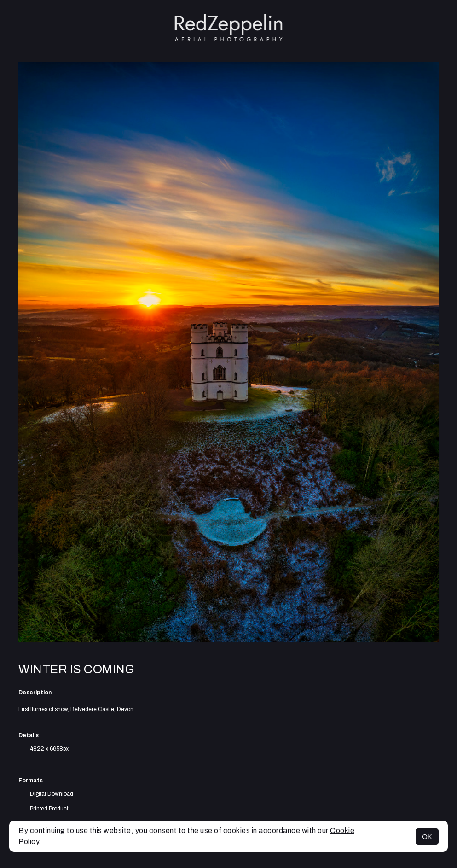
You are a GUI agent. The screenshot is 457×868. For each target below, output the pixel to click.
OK (427, 836)
